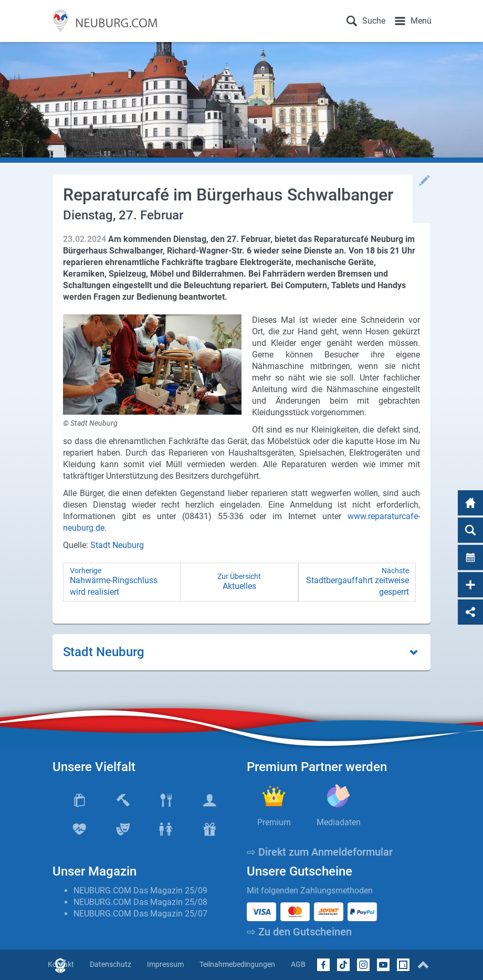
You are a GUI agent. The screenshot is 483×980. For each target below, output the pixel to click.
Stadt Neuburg (117, 545)
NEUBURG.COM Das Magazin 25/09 (140, 891)
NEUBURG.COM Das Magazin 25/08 (140, 902)
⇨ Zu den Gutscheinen (299, 932)
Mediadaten (339, 822)
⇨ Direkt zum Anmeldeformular (320, 852)
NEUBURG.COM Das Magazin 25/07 (140, 914)
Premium (274, 822)
